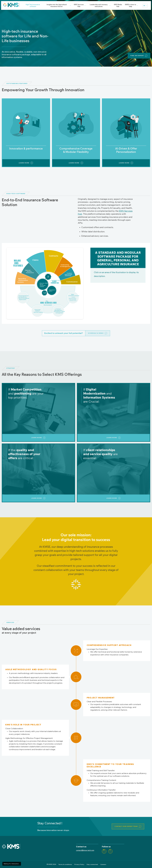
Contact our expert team (126, 826)
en (144, 6)
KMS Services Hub (79, 5)
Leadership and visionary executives (99, 5)
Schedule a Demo (96, 333)
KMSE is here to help (131, 5)
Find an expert (137, 56)
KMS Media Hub (118, 5)
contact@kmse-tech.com (85, 850)
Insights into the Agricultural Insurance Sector (57, 5)
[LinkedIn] (104, 851)
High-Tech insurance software (33, 5)
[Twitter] (110, 851)
